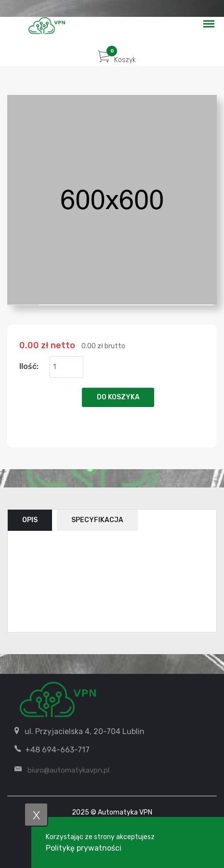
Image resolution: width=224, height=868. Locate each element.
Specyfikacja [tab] (97, 520)
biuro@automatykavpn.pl (68, 770)
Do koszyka (118, 397)
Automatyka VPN (125, 812)
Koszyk (117, 60)
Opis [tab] (30, 520)
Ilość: (29, 366)
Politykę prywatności (84, 848)
